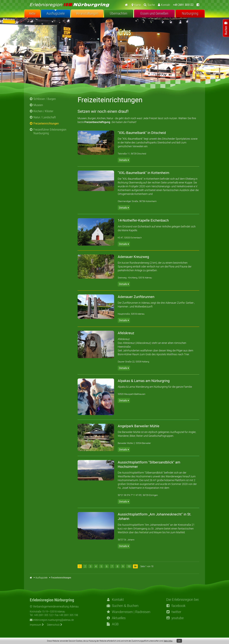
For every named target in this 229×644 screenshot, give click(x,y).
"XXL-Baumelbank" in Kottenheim (143, 173)
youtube (175, 618)
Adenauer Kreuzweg (133, 257)
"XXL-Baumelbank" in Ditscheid (142, 133)
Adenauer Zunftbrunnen (136, 297)
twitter (174, 612)
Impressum (37, 625)
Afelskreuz (126, 333)
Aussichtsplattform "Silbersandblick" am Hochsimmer (149, 464)
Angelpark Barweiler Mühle (139, 426)
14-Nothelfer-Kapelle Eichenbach (143, 220)
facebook (176, 606)
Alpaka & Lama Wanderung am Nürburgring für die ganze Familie (155, 387)
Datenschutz (55, 625)
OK (179, 641)
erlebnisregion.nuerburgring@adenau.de (52, 620)
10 (129, 566)
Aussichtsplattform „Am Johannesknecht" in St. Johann (155, 516)
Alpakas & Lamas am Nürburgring (144, 381)
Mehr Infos (168, 641)
